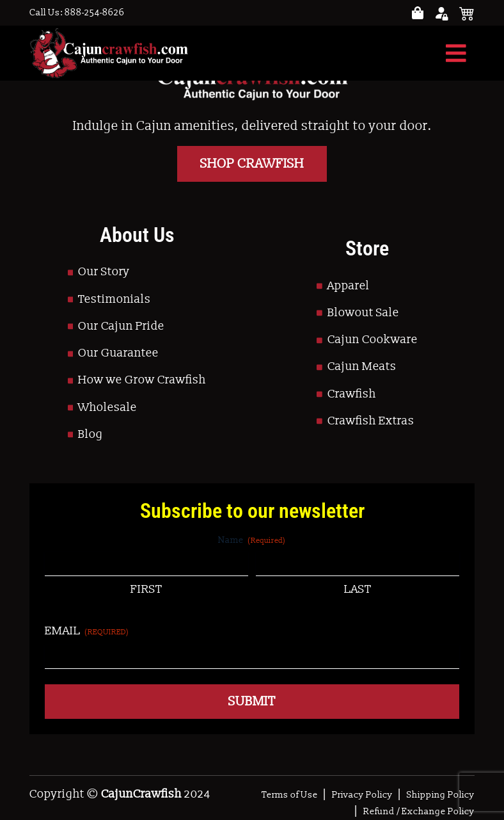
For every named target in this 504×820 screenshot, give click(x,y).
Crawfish (352, 394)
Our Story (104, 272)
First (146, 589)
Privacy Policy (362, 795)
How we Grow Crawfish (142, 380)
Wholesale (107, 407)
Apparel (349, 286)
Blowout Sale (363, 313)
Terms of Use (290, 795)
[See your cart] (467, 13)
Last (358, 589)
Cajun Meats (362, 366)
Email (87, 631)
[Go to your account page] (418, 13)
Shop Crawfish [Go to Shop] (252, 164)
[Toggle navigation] (456, 53)
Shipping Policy (441, 795)
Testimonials (114, 299)
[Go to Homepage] (109, 53)
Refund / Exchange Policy (419, 811)
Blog (91, 434)
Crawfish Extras (371, 421)
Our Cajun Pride (121, 326)
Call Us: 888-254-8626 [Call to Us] (77, 12)
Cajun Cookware (373, 340)
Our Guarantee (118, 353)
